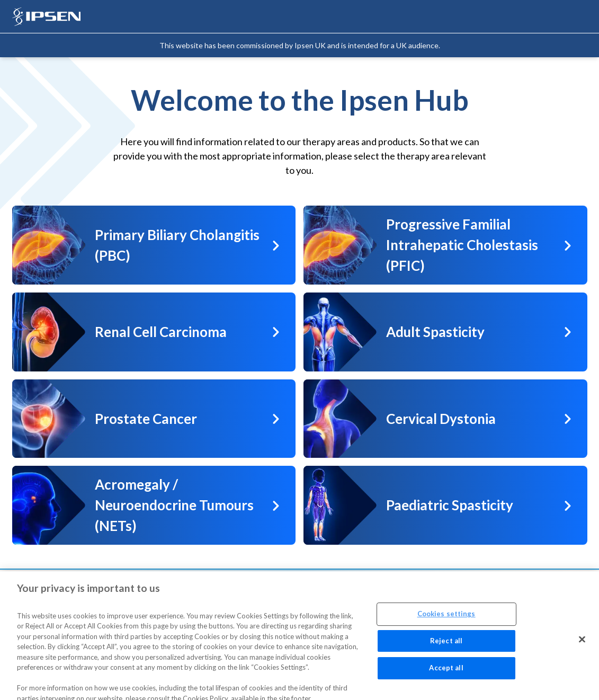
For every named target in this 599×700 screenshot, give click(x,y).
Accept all (446, 672)
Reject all (446, 644)
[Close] (582, 643)
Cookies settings (446, 617)
